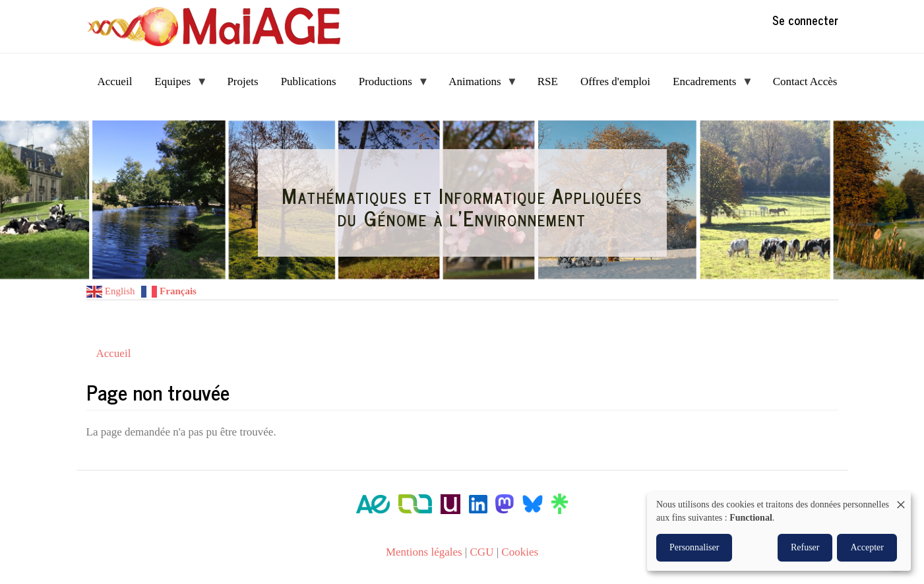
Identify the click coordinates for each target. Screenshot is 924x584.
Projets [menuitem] (242, 81)
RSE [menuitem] (548, 81)
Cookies (520, 552)
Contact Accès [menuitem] (805, 81)
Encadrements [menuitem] (707, 85)
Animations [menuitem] (477, 85)
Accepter (867, 547)
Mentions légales (424, 552)
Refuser (805, 547)
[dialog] (779, 531)
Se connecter (805, 20)
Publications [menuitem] (309, 81)
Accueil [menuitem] (115, 81)
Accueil (114, 353)
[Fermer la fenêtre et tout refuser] (901, 500)
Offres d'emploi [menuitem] (615, 81)
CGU (482, 552)
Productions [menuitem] (388, 85)
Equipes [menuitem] (175, 85)
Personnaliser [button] (694, 547)
